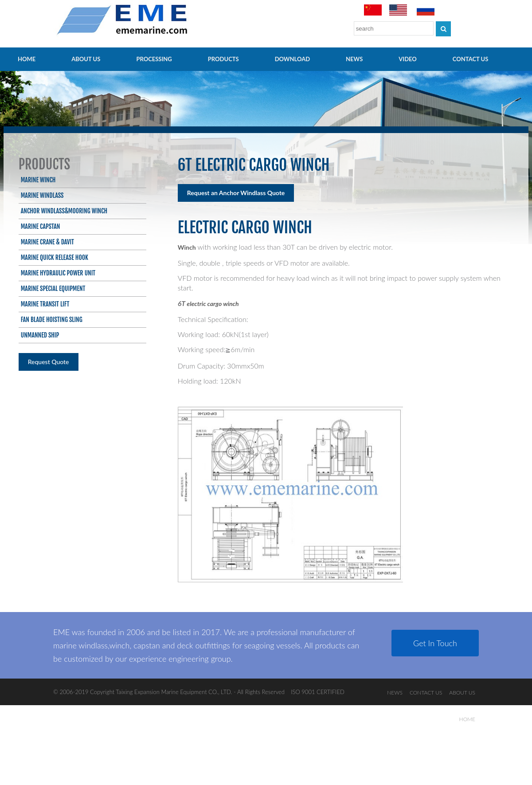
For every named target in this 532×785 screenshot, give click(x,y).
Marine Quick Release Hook (55, 257)
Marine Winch (38, 180)
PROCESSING (154, 59)
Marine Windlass (42, 195)
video (408, 59)
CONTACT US (471, 59)
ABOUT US (86, 59)
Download (292, 59)
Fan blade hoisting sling (52, 320)
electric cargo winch (213, 304)
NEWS (354, 59)
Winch (187, 247)
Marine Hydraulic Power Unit (58, 273)
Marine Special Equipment (53, 288)
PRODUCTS (223, 59)
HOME (27, 59)
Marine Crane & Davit (47, 242)
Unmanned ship (40, 335)
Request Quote (49, 362)
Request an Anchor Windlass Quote (236, 193)
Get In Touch (435, 643)
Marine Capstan (41, 226)
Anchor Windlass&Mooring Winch (64, 211)
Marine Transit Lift (45, 304)
